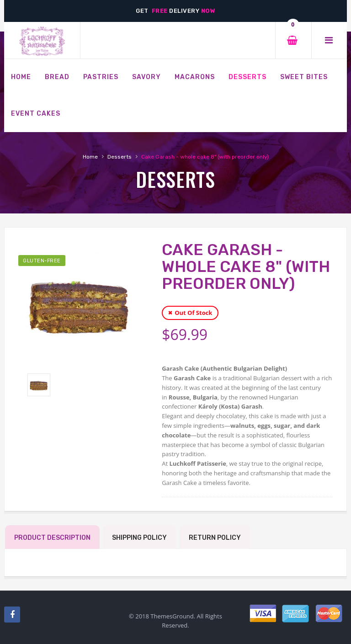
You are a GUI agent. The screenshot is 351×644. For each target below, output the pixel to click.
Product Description (52, 538)
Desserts (120, 157)
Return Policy (215, 538)
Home (90, 157)
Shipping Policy (139, 538)
